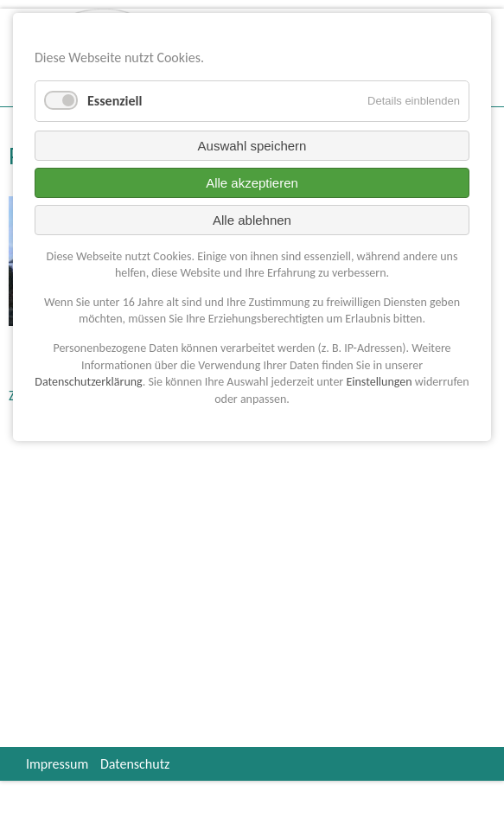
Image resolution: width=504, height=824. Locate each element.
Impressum (57, 764)
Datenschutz (135, 764)
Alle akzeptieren (252, 183)
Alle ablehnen (252, 220)
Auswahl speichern (252, 146)
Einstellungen (379, 382)
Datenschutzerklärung (88, 382)
